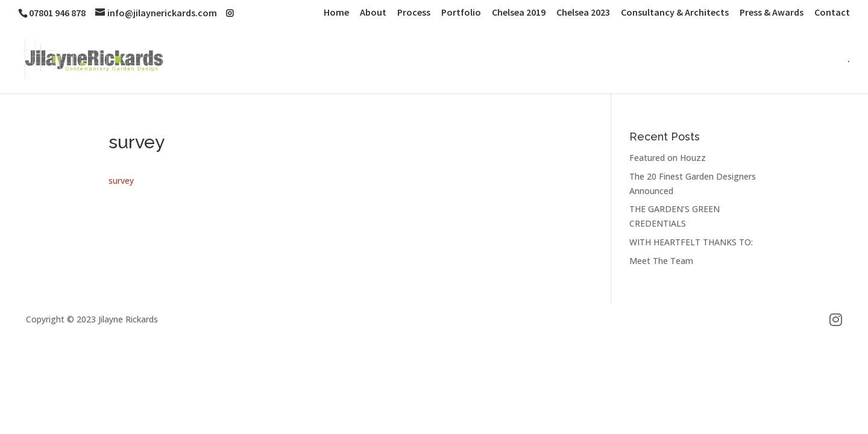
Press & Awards (772, 13)
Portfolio (461, 13)
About (373, 13)
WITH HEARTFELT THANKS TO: (691, 242)
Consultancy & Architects (675, 13)
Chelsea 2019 (519, 13)
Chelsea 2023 (583, 13)
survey (121, 181)
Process (414, 13)
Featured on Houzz (668, 158)
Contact (832, 13)
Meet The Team (661, 261)
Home (336, 13)
